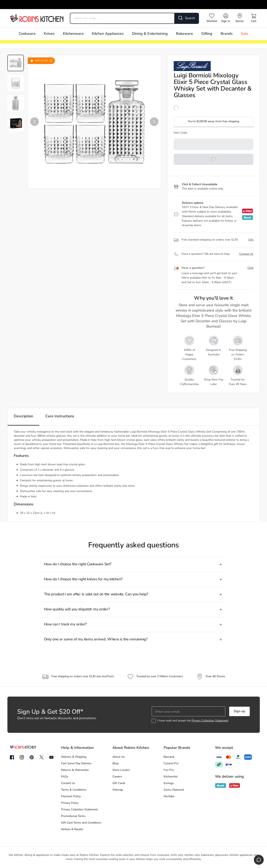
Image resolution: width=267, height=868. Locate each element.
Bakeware (184, 34)
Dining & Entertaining (150, 34)
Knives (49, 34)
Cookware (27, 34)
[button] (35, 122)
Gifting (207, 34)
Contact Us (246, 254)
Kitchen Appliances (108, 34)
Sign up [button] (239, 711)
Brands (227, 34)
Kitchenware (73, 34)
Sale (245, 34)
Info (251, 240)
